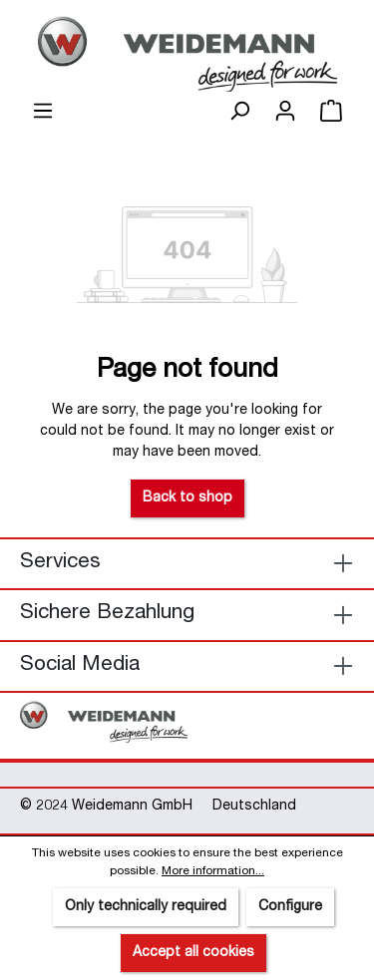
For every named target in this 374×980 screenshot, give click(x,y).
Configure (290, 907)
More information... (213, 871)
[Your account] (285, 112)
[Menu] (43, 112)
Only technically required (146, 907)
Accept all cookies (193, 953)
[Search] (239, 112)
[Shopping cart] (331, 112)
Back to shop (187, 498)
